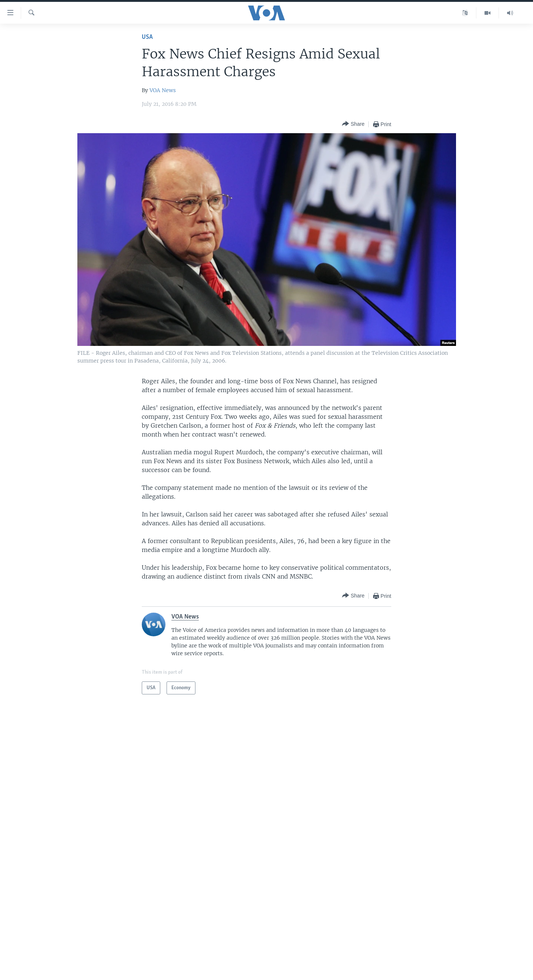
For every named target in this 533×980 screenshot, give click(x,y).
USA (147, 37)
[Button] (353, 124)
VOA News (163, 90)
